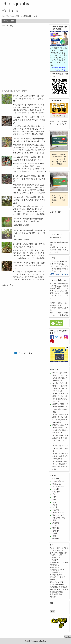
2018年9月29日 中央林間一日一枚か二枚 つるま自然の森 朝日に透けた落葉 (29, 233)
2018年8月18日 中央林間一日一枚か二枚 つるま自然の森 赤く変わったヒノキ (29, 265)
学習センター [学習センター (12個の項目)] (60, 572)
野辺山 (55, 533)
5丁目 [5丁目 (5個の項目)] (52, 550)
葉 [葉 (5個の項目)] (67, 589)
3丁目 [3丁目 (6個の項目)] (61, 548)
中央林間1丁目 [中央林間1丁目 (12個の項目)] (55, 558)
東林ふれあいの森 (59, 518)
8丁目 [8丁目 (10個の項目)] (57, 550)
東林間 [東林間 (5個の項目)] (52, 585)
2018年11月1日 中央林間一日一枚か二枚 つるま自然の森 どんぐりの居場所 (29, 120)
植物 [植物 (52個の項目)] (63, 585)
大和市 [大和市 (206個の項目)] (52, 572)
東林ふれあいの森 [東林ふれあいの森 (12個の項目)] (57, 582)
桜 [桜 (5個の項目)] (60, 585)
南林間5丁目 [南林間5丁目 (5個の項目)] (55, 565)
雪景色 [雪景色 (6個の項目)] (52, 594)
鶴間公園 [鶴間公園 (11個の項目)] (53, 597)
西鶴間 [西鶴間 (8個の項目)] (52, 592)
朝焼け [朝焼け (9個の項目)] (52, 580)
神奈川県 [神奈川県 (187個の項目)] (53, 589)
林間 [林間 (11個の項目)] (57, 585)
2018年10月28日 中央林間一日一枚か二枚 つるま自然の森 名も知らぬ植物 (29, 179)
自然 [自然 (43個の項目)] (62, 589)
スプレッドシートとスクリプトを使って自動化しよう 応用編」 (59, 199)
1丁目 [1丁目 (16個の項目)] (52, 548)
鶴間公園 (56, 539)
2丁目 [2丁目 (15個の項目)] (57, 548)
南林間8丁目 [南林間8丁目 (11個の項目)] (55, 567)
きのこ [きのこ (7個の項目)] (52, 553)
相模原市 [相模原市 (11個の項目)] (64, 587)
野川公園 (56, 531)
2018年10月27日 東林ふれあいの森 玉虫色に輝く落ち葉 (60, 456)
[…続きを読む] (39, 113)
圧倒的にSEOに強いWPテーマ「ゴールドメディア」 (59, 124)
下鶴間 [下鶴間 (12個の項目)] (52, 555)
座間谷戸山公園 (58, 512)
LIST (13, 21)
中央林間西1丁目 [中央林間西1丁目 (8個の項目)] (56, 563)
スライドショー (58, 486)
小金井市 (56, 510)
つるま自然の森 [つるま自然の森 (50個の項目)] (61, 553)
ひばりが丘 (57, 484)
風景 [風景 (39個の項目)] (57, 594)
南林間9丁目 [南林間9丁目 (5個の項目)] (55, 570)
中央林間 (56, 489)
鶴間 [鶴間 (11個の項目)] (61, 594)
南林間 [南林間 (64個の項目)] (65, 563)
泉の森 (55, 525)
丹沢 (54, 494)
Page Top (67, 637)
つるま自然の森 (58, 481)
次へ (30, 353)
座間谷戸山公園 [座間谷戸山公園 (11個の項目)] (56, 577)
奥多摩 (55, 505)
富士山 (55, 507)
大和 (54, 499)
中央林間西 (57, 492)
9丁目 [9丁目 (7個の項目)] (61, 550)
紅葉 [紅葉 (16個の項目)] (59, 589)
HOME (6, 21)
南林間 (55, 497)
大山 (54, 502)
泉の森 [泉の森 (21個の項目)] (52, 587)
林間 (54, 520)
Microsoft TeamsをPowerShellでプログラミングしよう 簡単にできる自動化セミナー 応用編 (59, 159)
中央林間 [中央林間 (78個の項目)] (59, 555)
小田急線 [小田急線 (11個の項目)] (53, 575)
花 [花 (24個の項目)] (65, 589)
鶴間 (54, 536)
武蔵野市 (56, 523)
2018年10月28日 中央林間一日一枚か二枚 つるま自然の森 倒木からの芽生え (29, 200)
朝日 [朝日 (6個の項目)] (63, 577)
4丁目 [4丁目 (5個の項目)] (66, 548)
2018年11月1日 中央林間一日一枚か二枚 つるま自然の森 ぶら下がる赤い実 (29, 99)
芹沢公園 (56, 528)
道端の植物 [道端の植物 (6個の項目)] (59, 592)
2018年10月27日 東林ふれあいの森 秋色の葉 (60, 448)
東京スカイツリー (59, 515)
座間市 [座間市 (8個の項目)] (59, 575)
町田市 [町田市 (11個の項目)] (58, 587)
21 (25, 353)
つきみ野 (56, 479)
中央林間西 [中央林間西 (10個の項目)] (54, 560)
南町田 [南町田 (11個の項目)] (62, 570)
